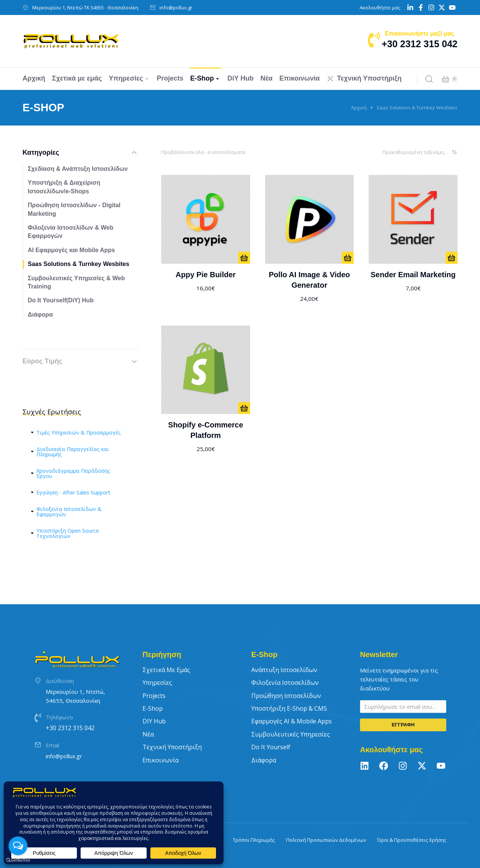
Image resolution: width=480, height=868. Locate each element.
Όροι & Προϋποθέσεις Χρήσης (412, 840)
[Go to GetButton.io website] (18, 860)
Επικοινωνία (160, 760)
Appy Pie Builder (205, 275)
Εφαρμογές (292, 721)
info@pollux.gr (176, 7)
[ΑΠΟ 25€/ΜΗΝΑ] (244, 408)
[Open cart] (445, 79)
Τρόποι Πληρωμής (254, 840)
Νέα (148, 734)
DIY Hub (154, 721)
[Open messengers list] (18, 846)
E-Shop (153, 708)
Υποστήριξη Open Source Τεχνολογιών (68, 533)
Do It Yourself (271, 747)
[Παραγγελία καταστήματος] (420, 152)
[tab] (81, 433)
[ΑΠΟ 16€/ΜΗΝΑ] (244, 258)
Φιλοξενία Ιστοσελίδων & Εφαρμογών (69, 512)
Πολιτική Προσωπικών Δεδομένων (326, 840)
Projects (154, 696)
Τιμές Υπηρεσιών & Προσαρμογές (79, 433)
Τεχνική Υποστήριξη (172, 747)
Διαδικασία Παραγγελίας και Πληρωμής (73, 452)
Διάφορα (264, 760)
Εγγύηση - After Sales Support (73, 493)
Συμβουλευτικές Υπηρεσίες (291, 734)
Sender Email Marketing (413, 275)
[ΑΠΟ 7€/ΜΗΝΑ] (451, 258)
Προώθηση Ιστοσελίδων (286, 696)
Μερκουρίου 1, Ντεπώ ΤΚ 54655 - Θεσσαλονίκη (85, 7)
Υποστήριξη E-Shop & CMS (289, 708)
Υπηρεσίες (157, 683)
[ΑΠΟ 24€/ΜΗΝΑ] (348, 258)
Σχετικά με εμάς (166, 670)
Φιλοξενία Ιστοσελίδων (285, 683)
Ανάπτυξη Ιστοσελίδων (284, 670)
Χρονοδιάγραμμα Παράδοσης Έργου (73, 474)
